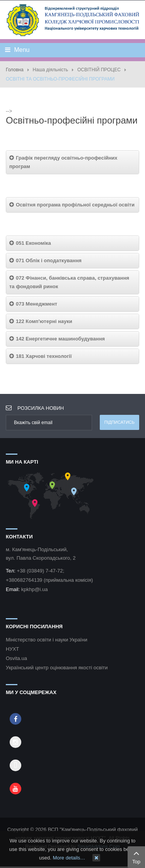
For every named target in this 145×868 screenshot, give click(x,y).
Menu (17, 50)
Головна (15, 70)
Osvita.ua (16, 658)
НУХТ (12, 649)
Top (136, 856)
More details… (69, 858)
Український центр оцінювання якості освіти (57, 668)
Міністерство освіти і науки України (47, 640)
